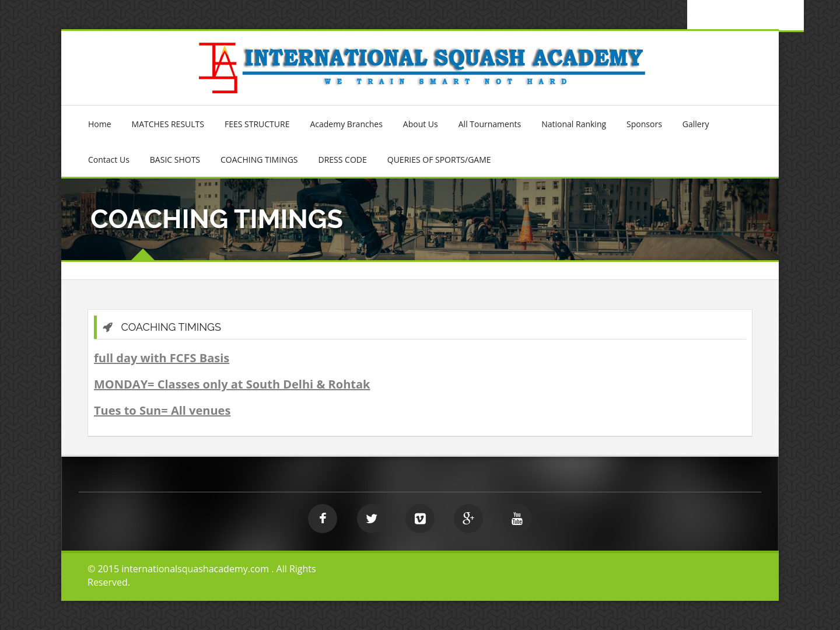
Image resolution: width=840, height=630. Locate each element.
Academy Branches (346, 124)
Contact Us (109, 160)
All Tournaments (490, 124)
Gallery (696, 124)
